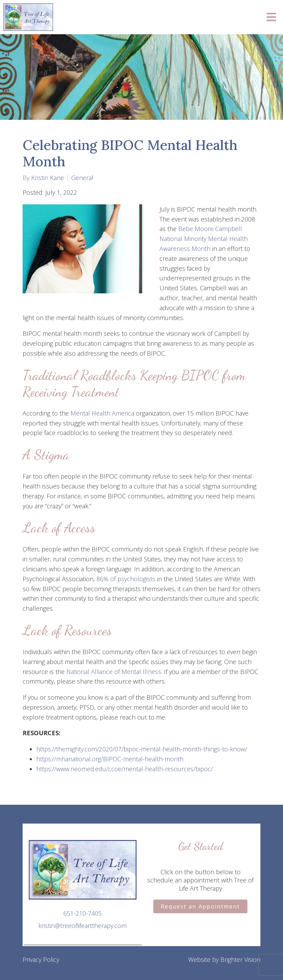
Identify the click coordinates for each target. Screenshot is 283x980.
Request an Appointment (200, 906)
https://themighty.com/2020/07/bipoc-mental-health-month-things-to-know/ (142, 749)
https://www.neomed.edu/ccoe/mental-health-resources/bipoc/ (125, 769)
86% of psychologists (126, 579)
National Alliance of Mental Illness (114, 672)
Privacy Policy (41, 959)
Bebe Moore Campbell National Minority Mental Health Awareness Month (204, 239)
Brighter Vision (240, 959)
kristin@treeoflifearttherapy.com (82, 926)
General (82, 178)
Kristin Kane (48, 178)
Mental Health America (102, 413)
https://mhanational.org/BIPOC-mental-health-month (110, 759)
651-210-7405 (82, 913)
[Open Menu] (271, 17)
